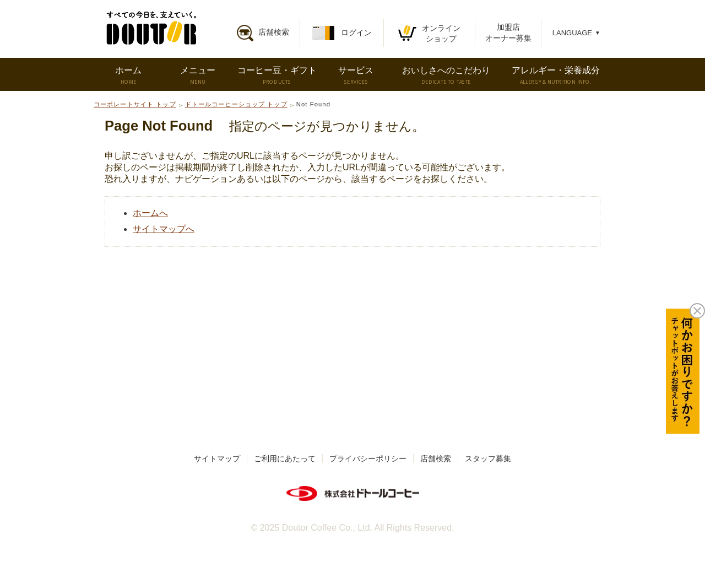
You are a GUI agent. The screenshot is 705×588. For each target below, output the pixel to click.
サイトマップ (217, 458)
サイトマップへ (164, 229)
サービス (356, 75)
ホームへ (150, 213)
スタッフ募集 (488, 458)
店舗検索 (436, 458)
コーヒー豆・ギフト (277, 75)
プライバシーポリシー (368, 458)
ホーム (128, 75)
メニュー (198, 75)
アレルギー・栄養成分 (556, 75)
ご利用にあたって (285, 458)
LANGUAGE (576, 33)
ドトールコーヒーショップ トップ (236, 104)
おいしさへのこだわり (446, 75)
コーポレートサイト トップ (135, 104)
